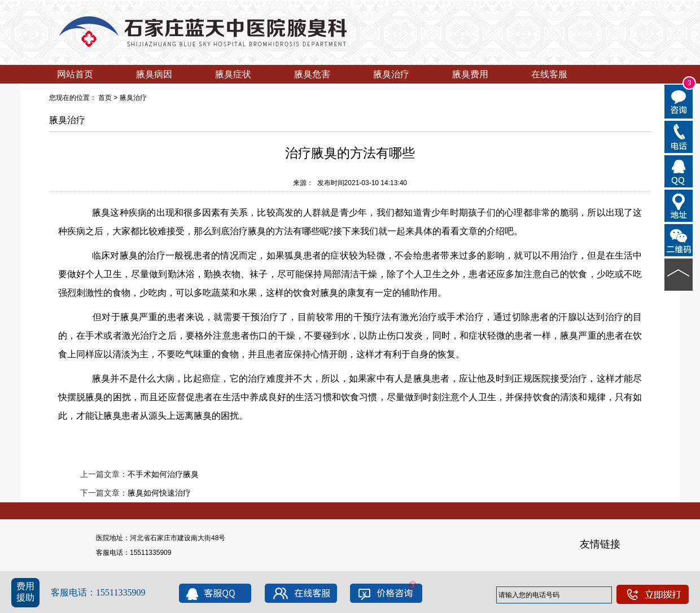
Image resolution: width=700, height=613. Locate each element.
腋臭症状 (233, 74)
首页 (105, 98)
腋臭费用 (470, 74)
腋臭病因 (154, 74)
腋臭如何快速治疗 (159, 493)
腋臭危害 (312, 74)
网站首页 (75, 74)
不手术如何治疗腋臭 (163, 474)
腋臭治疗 (391, 74)
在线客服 (549, 74)
